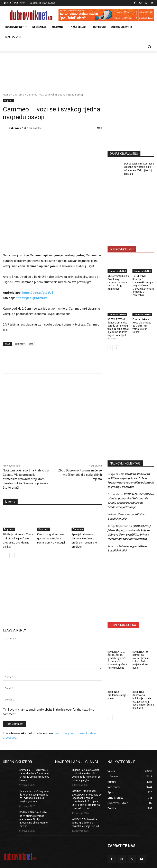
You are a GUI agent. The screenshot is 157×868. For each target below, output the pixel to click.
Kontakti (92, 864)
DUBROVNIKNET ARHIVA (139, 864)
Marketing (80, 864)
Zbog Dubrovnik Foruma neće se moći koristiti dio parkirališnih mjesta (80, 419)
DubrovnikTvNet (117, 271)
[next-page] (12, 500)
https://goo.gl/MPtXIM (32, 242)
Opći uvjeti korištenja (111, 864)
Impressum (65, 864)
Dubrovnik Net (17, 128)
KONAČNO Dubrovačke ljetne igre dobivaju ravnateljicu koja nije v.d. (86, 803)
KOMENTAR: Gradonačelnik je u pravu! (118, 695)
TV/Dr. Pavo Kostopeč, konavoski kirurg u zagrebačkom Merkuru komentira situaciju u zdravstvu (143, 286)
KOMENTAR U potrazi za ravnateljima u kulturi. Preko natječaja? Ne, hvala (141, 660)
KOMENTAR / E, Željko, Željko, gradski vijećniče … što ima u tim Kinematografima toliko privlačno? (118, 660)
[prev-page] (5, 500)
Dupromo (18, 95)
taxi (31, 288)
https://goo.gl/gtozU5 (38, 237)
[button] (149, 47)
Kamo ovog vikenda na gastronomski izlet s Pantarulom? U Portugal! (51, 483)
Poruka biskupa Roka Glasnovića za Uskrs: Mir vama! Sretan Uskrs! (142, 326)
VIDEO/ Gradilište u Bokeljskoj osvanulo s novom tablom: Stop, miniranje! (118, 282)
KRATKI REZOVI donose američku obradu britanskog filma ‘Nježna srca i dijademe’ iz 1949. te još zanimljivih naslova (118, 329)
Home (6, 95)
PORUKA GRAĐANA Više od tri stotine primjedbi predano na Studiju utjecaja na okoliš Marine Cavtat (34, 800)
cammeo (20, 288)
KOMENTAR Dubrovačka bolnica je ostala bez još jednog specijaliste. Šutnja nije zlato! (143, 700)
